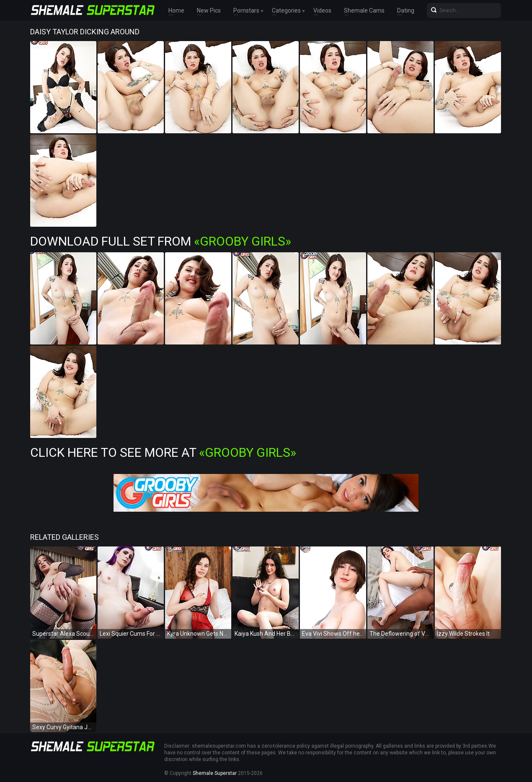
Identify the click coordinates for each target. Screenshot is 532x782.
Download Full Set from (161, 241)
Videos (322, 10)
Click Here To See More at (163, 452)
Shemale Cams (364, 10)
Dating (406, 10)
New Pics (209, 10)
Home (176, 10)
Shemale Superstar (215, 773)
